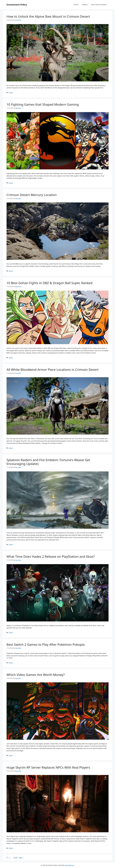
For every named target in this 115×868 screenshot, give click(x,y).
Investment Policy (17, 5)
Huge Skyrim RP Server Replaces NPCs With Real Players (48, 767)
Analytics (85, 5)
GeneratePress (70, 865)
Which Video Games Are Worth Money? (36, 675)
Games (11, 93)
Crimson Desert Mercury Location (32, 195)
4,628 (15, 857)
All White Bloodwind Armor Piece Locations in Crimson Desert (53, 370)
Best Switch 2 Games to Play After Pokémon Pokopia (46, 644)
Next (21, 857)
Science (76, 5)
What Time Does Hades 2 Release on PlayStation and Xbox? (51, 556)
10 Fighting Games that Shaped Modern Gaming (43, 104)
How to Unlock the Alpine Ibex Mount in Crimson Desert (48, 16)
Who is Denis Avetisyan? (99, 5)
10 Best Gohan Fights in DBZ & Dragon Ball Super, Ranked (50, 283)
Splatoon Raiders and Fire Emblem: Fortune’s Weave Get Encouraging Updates (48, 462)
